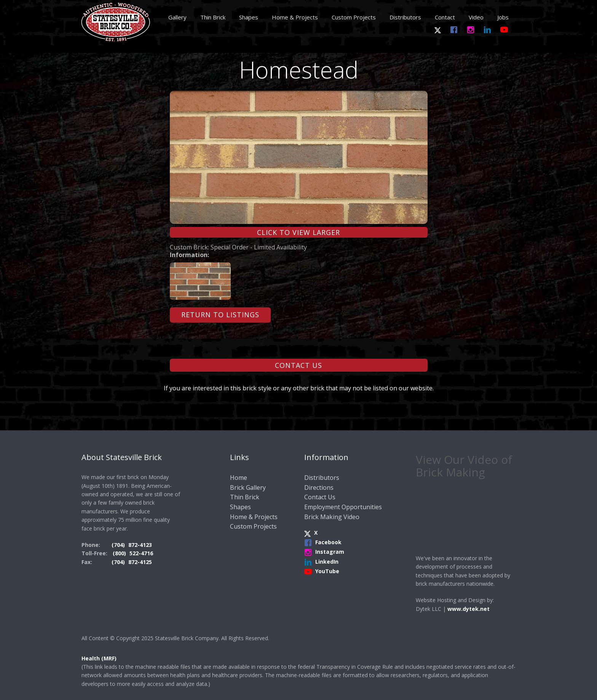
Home (239, 478)
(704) (119, 545)
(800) (120, 553)
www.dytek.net (469, 609)
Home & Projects (295, 17)
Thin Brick (213, 17)
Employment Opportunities (343, 507)
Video (476, 17)
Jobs (503, 17)
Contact (445, 17)
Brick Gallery (248, 487)
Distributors (405, 17)
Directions (319, 487)
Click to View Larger (298, 232)
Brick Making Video (332, 517)
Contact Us (298, 365)
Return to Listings (220, 315)
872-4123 (140, 545)
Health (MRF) (99, 658)
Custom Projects (354, 17)
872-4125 (140, 562)
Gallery (177, 17)
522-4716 (141, 553)
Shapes (249, 17)
